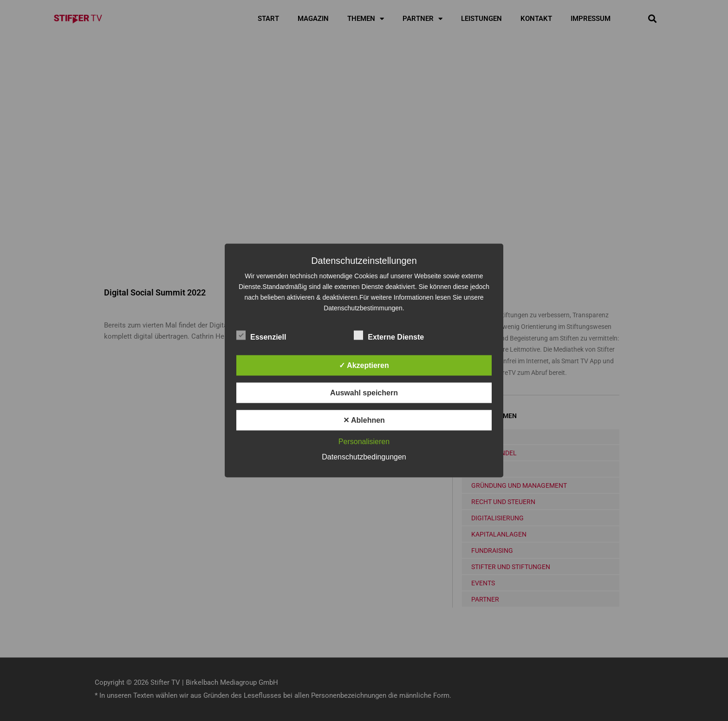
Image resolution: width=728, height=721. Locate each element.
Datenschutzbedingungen (364, 457)
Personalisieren (364, 442)
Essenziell (261, 335)
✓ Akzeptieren (364, 365)
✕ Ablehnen (364, 420)
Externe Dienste (389, 335)
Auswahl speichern (364, 393)
